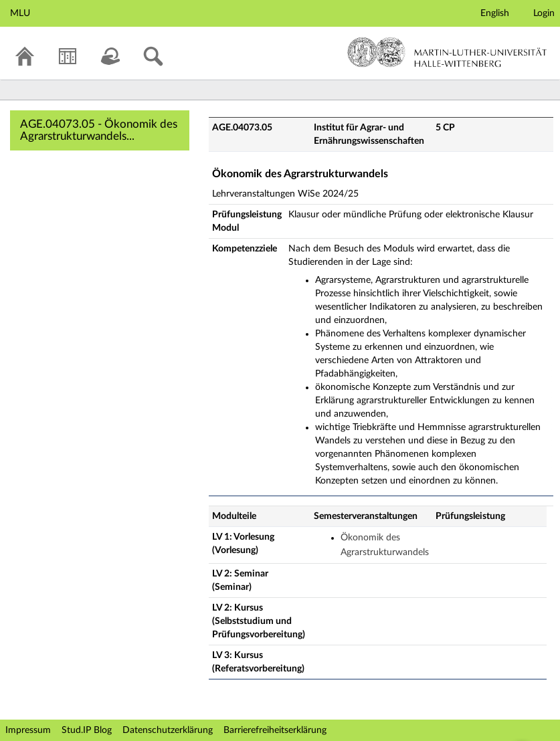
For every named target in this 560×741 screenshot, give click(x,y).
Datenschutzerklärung (168, 730)
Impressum (28, 730)
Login (544, 13)
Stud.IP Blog (87, 730)
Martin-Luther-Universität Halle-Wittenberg (447, 52)
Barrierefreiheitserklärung (275, 730)
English (495, 13)
